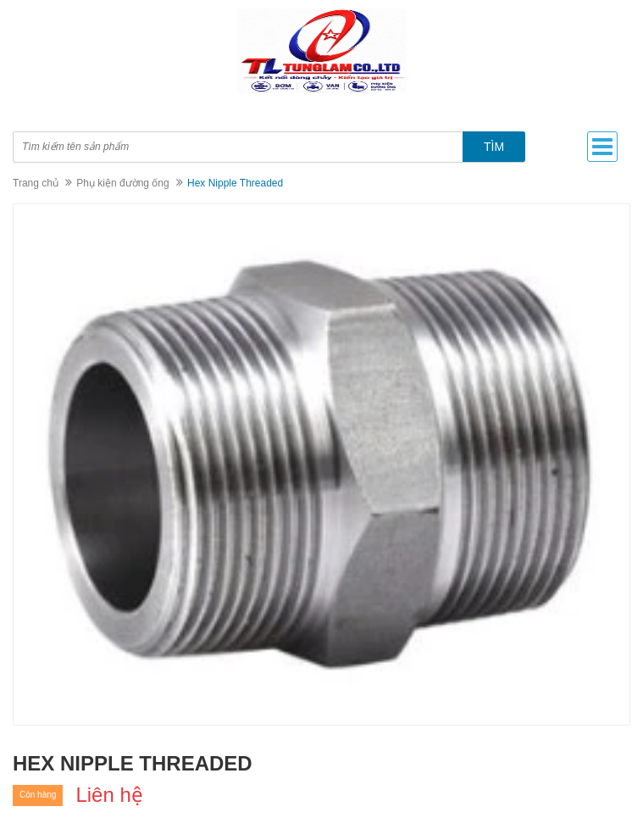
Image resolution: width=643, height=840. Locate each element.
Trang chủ (36, 183)
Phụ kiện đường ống (122, 183)
